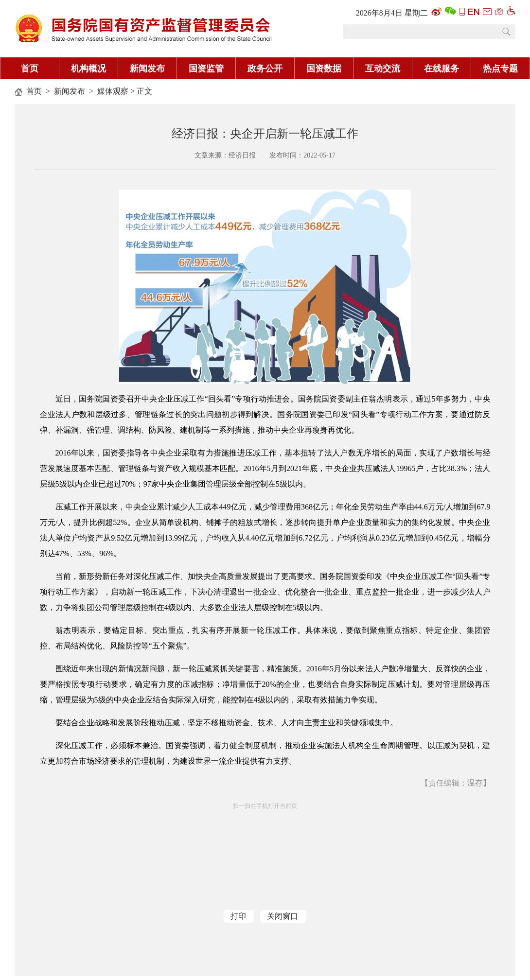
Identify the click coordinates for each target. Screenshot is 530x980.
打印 (238, 916)
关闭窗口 (283, 916)
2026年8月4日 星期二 (392, 13)
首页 (30, 69)
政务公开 (265, 69)
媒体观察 (113, 91)
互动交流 (383, 69)
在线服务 (442, 69)
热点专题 (500, 69)
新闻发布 (147, 69)
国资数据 (324, 69)
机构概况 (88, 69)
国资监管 (206, 69)
